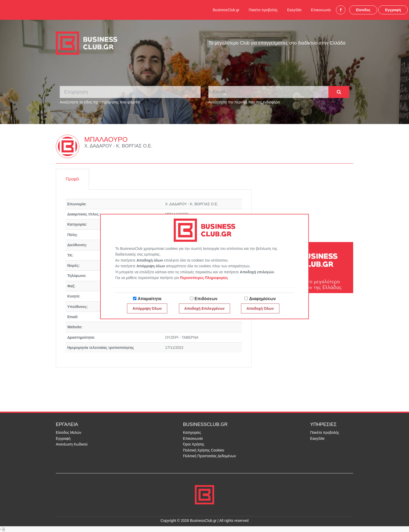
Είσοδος (363, 10)
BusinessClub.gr (226, 10)
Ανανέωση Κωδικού (72, 444)
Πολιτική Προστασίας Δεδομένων (210, 456)
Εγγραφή (393, 10)
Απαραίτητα (150, 299)
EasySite (294, 10)
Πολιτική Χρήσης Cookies (204, 450)
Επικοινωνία (321, 10)
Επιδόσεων (206, 299)
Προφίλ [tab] (72, 179)
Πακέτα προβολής (263, 10)
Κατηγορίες (192, 432)
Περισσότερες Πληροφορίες (204, 278)
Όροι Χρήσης (194, 444)
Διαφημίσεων (262, 299)
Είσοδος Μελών (69, 432)
